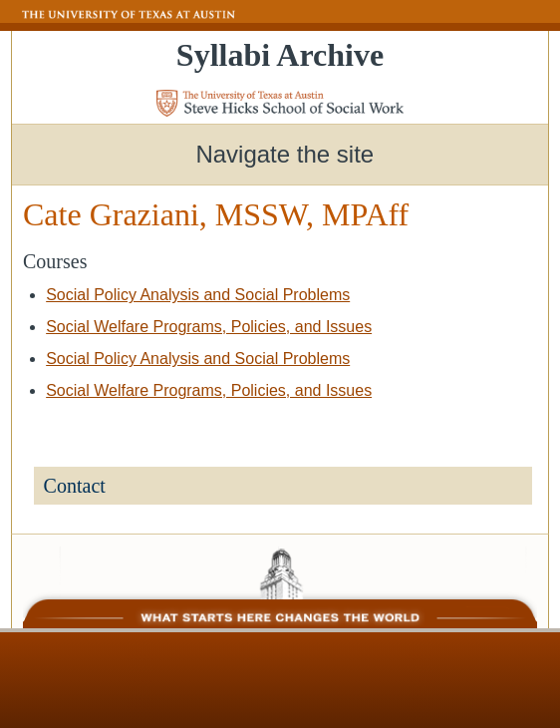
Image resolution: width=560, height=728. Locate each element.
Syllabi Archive (280, 55)
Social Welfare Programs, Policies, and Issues (209, 327)
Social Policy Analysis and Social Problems (198, 295)
